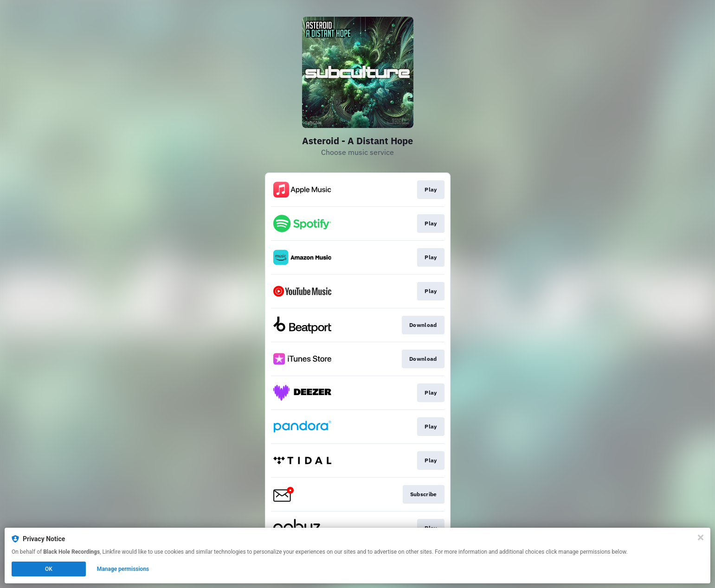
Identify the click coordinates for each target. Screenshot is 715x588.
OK (49, 569)
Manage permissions (123, 569)
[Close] (701, 537)
